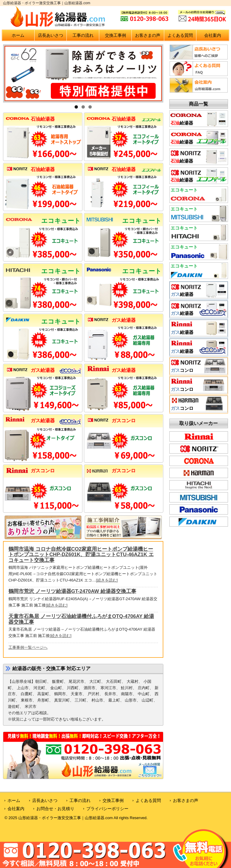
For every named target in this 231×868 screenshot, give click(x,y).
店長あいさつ (51, 35)
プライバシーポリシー (107, 809)
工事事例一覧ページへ (28, 647)
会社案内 (213, 35)
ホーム (18, 35)
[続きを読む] (107, 580)
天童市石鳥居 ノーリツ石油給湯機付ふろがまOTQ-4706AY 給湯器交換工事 (81, 619)
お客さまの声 (148, 35)
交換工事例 (115, 35)
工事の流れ (83, 35)
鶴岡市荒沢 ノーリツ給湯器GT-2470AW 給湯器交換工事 (72, 591)
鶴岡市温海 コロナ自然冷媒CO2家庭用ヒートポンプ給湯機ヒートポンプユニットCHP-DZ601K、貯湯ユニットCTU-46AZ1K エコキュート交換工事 (81, 555)
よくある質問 (180, 35)
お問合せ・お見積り (55, 809)
